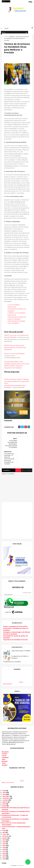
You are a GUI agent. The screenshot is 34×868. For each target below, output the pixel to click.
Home (6, 37)
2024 (4, 795)
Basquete (5, 752)
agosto (5, 802)
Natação (5, 762)
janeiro (5, 838)
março (5, 834)
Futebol (5, 754)
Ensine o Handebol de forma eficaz (15, 627)
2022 (4, 842)
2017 (4, 851)
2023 (4, 840)
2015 (4, 855)
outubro (5, 800)
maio (4, 831)
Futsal (4, 756)
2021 (4, 844)
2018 (4, 850)
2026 (4, 791)
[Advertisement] (17, 521)
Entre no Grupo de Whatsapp (15, 354)
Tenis (4, 763)
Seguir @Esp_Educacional (13, 782)
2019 (4, 848)
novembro (6, 798)
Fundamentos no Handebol (12, 662)
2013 (4, 859)
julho (4, 804)
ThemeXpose (20, 866)
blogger (18, 471)
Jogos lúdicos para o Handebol (21, 651)
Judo (3, 760)
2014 (4, 857)
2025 (4, 793)
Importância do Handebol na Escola (15, 640)
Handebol (5, 758)
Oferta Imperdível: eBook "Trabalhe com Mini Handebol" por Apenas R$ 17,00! (16, 382)
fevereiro (6, 836)
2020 (4, 846)
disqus (23, 471)
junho (5, 806)
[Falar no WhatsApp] (28, 862)
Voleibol (5, 765)
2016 (4, 853)
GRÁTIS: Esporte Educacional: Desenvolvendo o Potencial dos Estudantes (15, 348)
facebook (29, 471)
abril (4, 833)
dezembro (6, 796)
